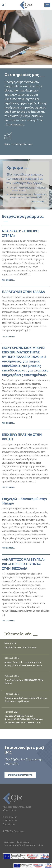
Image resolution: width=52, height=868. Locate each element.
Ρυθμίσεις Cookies (34, 845)
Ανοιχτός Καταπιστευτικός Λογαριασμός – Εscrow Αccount (28, 189)
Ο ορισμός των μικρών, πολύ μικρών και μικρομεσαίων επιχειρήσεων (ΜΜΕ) (29, 196)
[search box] (4, 5)
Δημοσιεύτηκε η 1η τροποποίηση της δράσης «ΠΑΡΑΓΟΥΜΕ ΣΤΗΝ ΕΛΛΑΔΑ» (23, 664)
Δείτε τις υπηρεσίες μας (19, 144)
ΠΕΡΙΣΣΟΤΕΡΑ (38, 202)
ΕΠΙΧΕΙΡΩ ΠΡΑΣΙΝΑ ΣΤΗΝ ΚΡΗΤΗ (22, 437)
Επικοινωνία (23, 842)
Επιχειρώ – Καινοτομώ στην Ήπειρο (25, 501)
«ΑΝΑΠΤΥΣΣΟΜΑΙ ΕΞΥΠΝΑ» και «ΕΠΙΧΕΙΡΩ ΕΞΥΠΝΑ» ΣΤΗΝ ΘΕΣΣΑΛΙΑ (24, 564)
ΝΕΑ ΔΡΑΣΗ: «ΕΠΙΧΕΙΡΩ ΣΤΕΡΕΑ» (20, 233)
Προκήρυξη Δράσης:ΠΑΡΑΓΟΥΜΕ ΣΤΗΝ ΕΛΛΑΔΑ (24, 682)
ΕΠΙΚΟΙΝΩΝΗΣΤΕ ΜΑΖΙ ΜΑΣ (20, 775)
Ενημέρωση (9, 842)
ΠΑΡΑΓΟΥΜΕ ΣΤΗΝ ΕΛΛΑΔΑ (23, 292)
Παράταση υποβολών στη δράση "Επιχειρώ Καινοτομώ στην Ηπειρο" (26, 700)
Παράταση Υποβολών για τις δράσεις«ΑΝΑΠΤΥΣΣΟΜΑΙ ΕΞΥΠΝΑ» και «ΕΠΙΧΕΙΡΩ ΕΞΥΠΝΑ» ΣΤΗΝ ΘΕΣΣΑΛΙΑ (24, 719)
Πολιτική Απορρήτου (14, 845)
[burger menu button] (47, 5)
